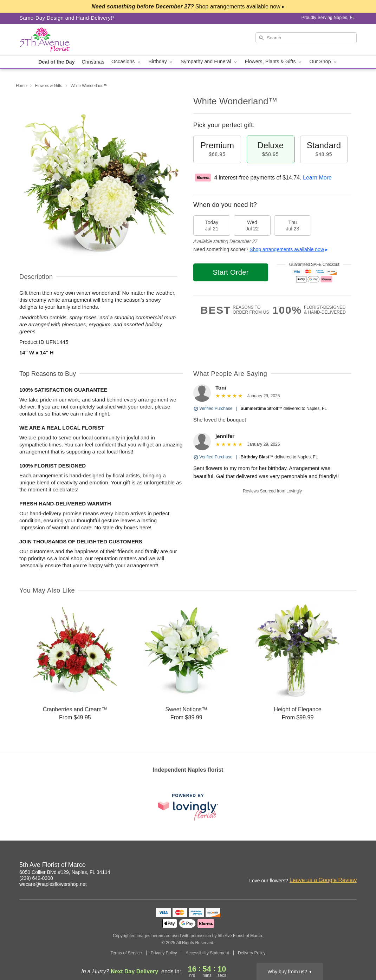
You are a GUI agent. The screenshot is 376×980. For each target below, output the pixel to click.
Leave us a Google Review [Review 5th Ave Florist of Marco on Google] (323, 880)
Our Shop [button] (324, 62)
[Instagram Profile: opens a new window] (336, 866)
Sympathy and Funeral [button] (209, 62)
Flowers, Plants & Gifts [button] (274, 62)
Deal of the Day (56, 62)
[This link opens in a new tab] (188, 807)
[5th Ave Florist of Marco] (70, 40)
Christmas (93, 62)
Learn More (317, 178)
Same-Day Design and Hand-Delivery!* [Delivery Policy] (67, 18)
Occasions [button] (127, 62)
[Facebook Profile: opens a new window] (352, 866)
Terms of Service (126, 953)
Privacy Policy (164, 953)
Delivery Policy (252, 953)
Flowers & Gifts (49, 86)
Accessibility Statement (207, 953)
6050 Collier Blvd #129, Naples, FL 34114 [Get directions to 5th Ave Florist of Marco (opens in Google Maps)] (65, 872)
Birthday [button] (161, 62)
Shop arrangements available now (287, 249)
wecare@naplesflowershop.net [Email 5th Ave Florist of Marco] (53, 884)
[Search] (306, 38)
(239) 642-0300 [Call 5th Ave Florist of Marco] (36, 878)
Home (21, 86)
